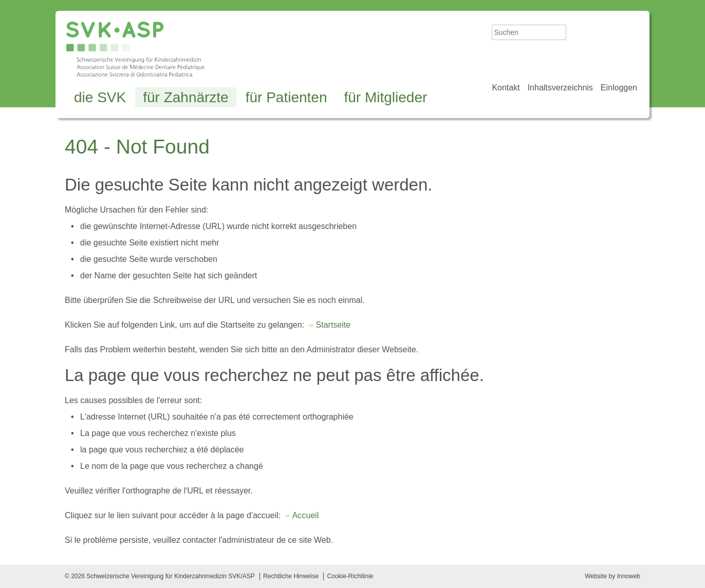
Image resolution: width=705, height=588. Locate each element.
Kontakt (506, 88)
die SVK (100, 97)
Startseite (333, 325)
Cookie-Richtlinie (350, 576)
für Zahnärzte (186, 97)
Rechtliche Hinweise (291, 576)
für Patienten (286, 97)
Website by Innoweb (613, 576)
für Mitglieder (385, 97)
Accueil (306, 515)
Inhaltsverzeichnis (560, 88)
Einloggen (619, 88)
